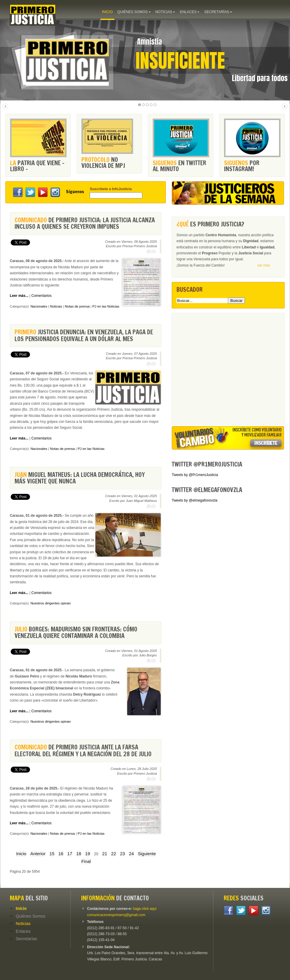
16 (61, 854)
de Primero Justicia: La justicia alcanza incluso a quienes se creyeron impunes (85, 223)
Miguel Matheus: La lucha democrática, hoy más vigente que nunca (80, 478)
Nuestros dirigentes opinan (51, 603)
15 (52, 854)
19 (88, 854)
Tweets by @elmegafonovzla (195, 500)
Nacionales (39, 306)
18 (79, 854)
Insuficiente (180, 61)
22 (114, 854)
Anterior (38, 854)
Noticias (56, 306)
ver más (264, 265)
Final (86, 861)
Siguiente (147, 854)
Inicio (21, 854)
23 (122, 854)
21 (105, 854)
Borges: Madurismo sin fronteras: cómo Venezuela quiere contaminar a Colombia (76, 632)
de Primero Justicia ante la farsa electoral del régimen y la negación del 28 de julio (83, 750)
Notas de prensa (77, 306)
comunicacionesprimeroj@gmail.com (116, 915)
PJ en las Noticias (106, 306)
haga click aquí (145, 909)
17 (70, 854)
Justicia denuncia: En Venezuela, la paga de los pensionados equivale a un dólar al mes (84, 335)
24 (131, 854)
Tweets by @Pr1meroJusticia (195, 475)
